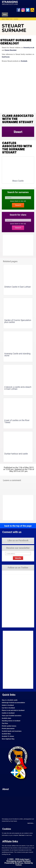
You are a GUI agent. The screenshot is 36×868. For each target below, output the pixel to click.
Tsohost (18, 865)
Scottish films (6, 734)
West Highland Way (8, 739)
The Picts (5, 723)
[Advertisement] (18, 508)
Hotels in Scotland (8, 705)
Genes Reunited (11, 50)
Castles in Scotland (8, 713)
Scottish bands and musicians (12, 731)
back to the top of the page (18, 526)
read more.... (31, 823)
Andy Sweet (25, 859)
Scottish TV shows (8, 736)
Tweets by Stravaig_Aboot (9, 572)
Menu (5, 14)
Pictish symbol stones (9, 726)
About (6, 789)
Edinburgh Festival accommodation (13, 703)
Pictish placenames (8, 729)
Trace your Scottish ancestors (12, 716)
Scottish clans (6, 718)
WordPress (19, 863)
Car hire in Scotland (8, 708)
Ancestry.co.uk (29, 48)
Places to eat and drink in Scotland (13, 710)
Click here (22, 835)
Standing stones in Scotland (11, 721)
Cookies (7, 829)
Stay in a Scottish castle (10, 700)
